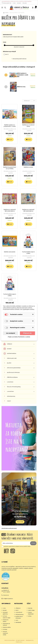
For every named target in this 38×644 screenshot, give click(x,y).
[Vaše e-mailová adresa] (16, 543)
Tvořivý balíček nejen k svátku (28, 253)
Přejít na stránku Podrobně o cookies (19, 337)
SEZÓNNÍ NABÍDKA (12, 354)
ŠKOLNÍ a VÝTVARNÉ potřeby (14, 387)
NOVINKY (9, 349)
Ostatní (9, 401)
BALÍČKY (9, 363)
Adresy (30, 616)
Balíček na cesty (21, 87)
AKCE (17, 620)
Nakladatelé (18, 622)
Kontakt (19, 3)
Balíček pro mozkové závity (28, 126)
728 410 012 (6, 595)
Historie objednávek (31, 613)
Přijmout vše (27, 333)
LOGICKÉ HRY (10, 392)
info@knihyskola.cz (8, 599)
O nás (14, 3)
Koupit (10, 139)
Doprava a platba (7, 627)
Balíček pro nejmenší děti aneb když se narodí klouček (28, 211)
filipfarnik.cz (19, 642)
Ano (7, 54)
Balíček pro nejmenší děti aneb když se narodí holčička (10, 211)
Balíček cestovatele (10, 252)
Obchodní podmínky (5, 613)
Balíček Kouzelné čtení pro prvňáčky (10, 168)
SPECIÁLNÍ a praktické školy (14, 368)
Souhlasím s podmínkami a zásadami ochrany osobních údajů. (17, 546)
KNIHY (17, 610)
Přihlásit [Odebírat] (33, 543)
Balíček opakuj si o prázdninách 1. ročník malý (22, 75)
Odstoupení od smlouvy (6, 624)
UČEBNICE (10, 344)
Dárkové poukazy (11, 396)
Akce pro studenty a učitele (5, 633)
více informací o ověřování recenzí (9, 528)
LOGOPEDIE (10, 382)
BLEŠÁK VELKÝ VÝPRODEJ (13, 373)
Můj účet (25, 3)
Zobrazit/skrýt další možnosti (20, 59)
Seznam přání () (6, 3)
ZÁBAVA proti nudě (12, 358)
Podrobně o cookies (6, 621)
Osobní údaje (31, 610)
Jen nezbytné (11, 333)
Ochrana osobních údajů (7, 617)
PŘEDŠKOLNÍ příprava (12, 377)
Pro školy (5, 629)
